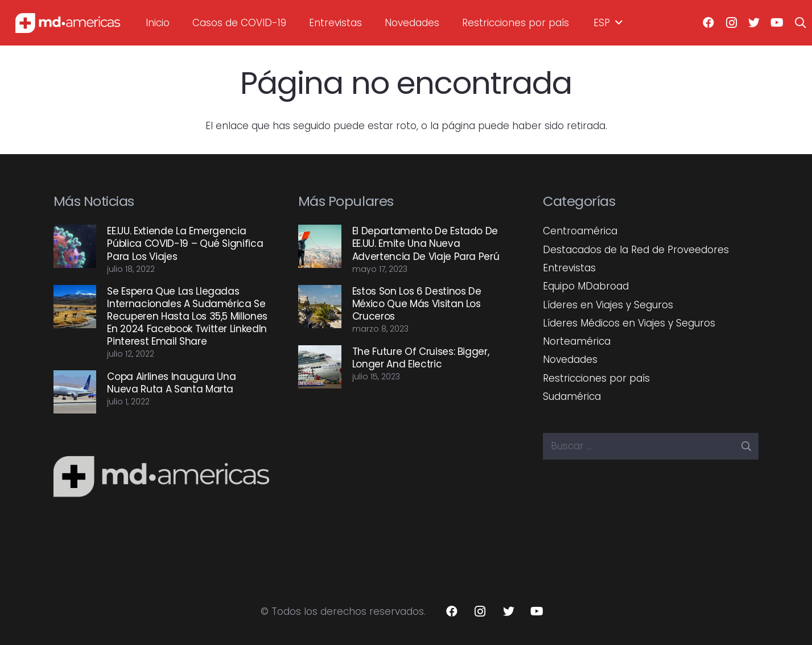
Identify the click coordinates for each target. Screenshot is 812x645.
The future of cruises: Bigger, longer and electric (421, 358)
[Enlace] (68, 23)
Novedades (570, 359)
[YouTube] (777, 23)
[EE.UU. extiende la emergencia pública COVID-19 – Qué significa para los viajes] (75, 246)
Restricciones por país (596, 378)
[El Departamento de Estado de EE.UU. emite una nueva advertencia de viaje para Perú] (320, 246)
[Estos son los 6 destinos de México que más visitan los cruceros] (320, 307)
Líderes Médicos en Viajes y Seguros (629, 323)
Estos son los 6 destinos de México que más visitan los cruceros (417, 304)
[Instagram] (731, 23)
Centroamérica (580, 231)
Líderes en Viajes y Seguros (608, 305)
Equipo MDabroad (586, 286)
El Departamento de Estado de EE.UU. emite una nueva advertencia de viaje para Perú (426, 243)
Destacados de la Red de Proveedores (636, 250)
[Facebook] (708, 23)
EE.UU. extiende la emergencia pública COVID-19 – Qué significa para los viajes (185, 243)
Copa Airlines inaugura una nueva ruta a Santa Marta (171, 383)
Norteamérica (577, 341)
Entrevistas (569, 268)
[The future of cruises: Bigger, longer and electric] (320, 367)
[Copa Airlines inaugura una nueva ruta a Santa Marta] (75, 392)
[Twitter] (754, 23)
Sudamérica (572, 396)
